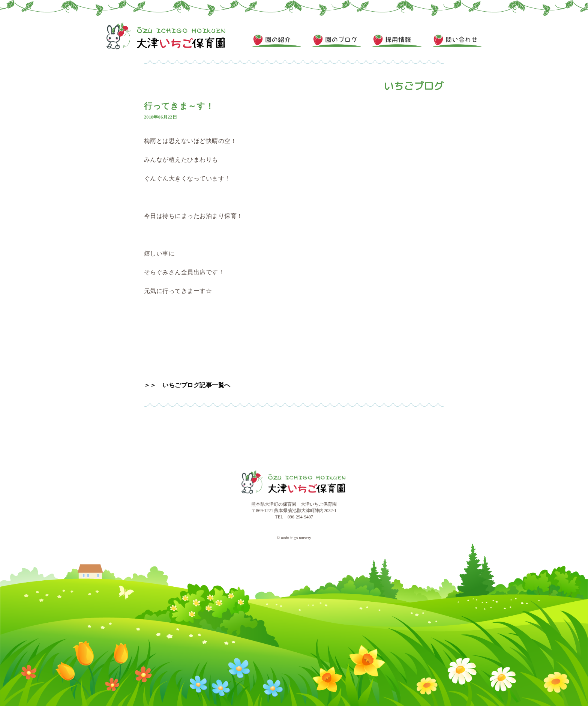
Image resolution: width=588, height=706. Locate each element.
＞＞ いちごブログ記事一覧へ (187, 385)
